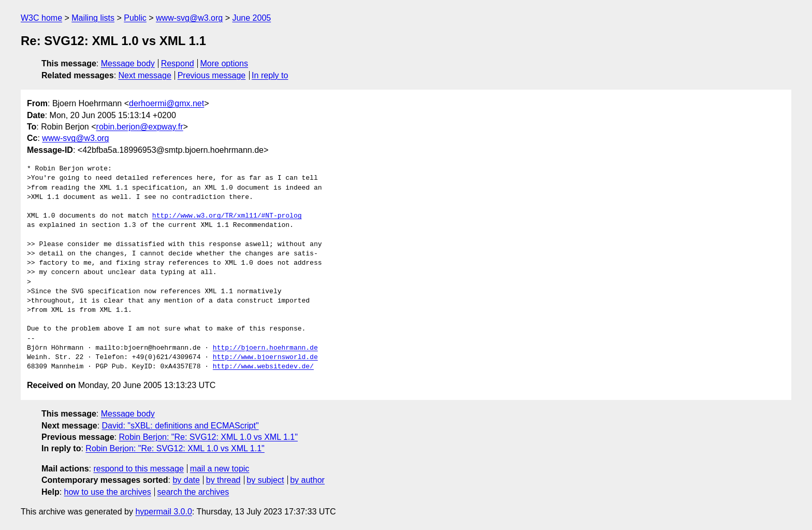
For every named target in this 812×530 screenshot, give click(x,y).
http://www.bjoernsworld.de (265, 357)
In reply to (270, 75)
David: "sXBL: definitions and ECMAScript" (180, 426)
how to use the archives (108, 492)
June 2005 (251, 18)
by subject (265, 480)
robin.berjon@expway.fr (140, 127)
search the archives (193, 492)
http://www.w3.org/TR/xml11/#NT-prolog (227, 216)
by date (186, 480)
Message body (128, 63)
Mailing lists (93, 18)
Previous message (212, 75)
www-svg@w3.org (189, 18)
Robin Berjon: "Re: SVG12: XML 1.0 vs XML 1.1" (208, 437)
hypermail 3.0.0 (163, 512)
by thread (223, 480)
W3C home (41, 18)
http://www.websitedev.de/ (263, 367)
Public (135, 18)
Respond (178, 63)
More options (224, 63)
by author (307, 480)
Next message (145, 75)
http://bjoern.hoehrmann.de (265, 348)
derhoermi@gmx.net (166, 103)
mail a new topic (220, 469)
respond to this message (138, 469)
